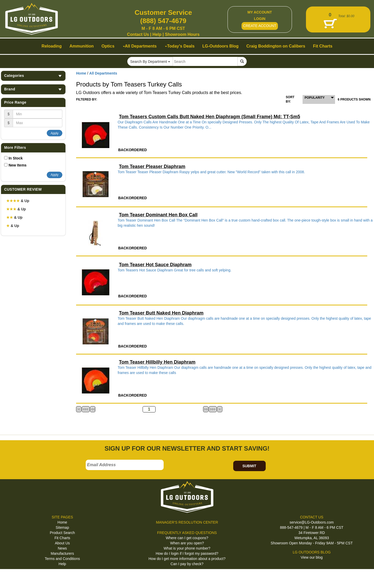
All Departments (103, 73)
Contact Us (138, 34)
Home (81, 73)
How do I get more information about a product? (187, 559)
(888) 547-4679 (163, 21)
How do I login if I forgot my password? (187, 553)
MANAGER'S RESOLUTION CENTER (187, 522)
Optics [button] (108, 46)
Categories (33, 76)
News (62, 548)
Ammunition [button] (81, 46)
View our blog (312, 557)
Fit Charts (62, 538)
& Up (18, 201)
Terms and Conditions (62, 559)
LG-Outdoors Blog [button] (221, 46)
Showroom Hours (182, 34)
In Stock (16, 158)
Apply (55, 133)
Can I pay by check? (187, 564)
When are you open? (187, 543)
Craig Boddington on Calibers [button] (276, 46)
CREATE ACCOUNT (260, 26)
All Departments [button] (140, 46)
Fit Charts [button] (323, 46)
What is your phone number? (187, 548)
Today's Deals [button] (180, 46)
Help (157, 34)
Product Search (62, 533)
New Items (18, 165)
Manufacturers (62, 553)
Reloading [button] (52, 46)
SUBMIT (249, 466)
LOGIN (260, 19)
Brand (33, 89)
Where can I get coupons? (187, 538)
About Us (62, 543)
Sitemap (62, 527)
